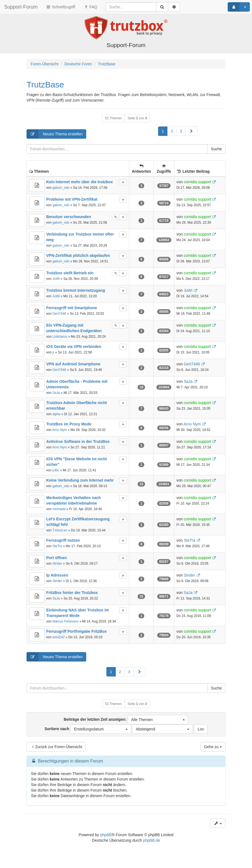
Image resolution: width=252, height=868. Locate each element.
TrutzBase (45, 85)
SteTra (57, 546)
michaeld (59, 509)
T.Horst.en (60, 530)
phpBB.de (152, 840)
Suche (216, 149)
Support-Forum (21, 7)
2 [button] (172, 131)
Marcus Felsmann (66, 621)
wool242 (59, 637)
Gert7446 (59, 314)
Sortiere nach (88, 729)
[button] (191, 131)
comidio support (197, 182)
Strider (57, 564)
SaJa (56, 393)
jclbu (56, 470)
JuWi (56, 279)
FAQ (90, 7)
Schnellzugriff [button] (61, 7)
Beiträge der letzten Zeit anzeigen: (126, 720)
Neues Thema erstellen (55, 134)
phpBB (106, 835)
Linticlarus (60, 337)
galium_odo (61, 188)
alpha (57, 414)
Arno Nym (60, 430)
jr (53, 352)
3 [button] (181, 131)
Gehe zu (213, 747)
